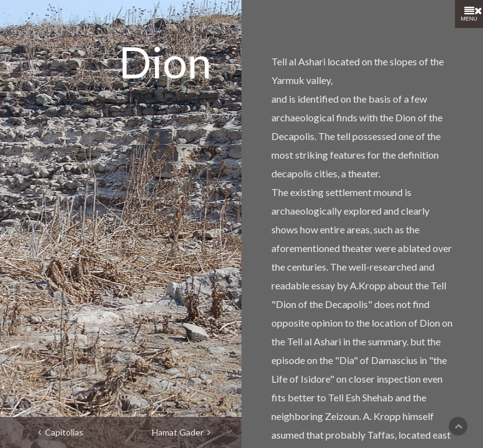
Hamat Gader (181, 432)
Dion (165, 62)
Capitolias (61, 432)
